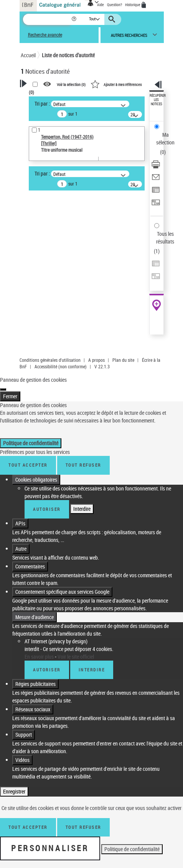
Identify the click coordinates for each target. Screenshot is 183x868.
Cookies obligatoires (36, 480)
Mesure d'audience (35, 617)
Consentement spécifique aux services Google (62, 592)
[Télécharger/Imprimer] (156, 167)
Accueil (28, 55)
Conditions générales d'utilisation (50, 360)
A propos (96, 360)
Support (24, 735)
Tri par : (42, 104)
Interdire (82, 509)
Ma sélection (165, 138)
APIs (20, 523)
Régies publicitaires (35, 684)
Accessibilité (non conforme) (61, 366)
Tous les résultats (165, 238)
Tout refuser (83, 465)
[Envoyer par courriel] (156, 180)
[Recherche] (47, 19)
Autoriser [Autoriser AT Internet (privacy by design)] (47, 670)
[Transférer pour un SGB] (156, 205)
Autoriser (47, 509)
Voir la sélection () (71, 84)
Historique (133, 5)
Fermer (10, 396)
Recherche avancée (45, 35)
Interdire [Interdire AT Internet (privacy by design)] (92, 670)
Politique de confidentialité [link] (31, 443)
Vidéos (22, 760)
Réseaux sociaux (33, 709)
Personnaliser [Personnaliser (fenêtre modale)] (50, 848)
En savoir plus (39, 657)
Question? (115, 5)
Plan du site (123, 360)
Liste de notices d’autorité (68, 55)
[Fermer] (3, 389)
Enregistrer (14, 791)
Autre (21, 549)
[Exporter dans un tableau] (156, 192)
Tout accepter (28, 465)
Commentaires (30, 566)
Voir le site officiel (76, 657)
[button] (75, 19)
